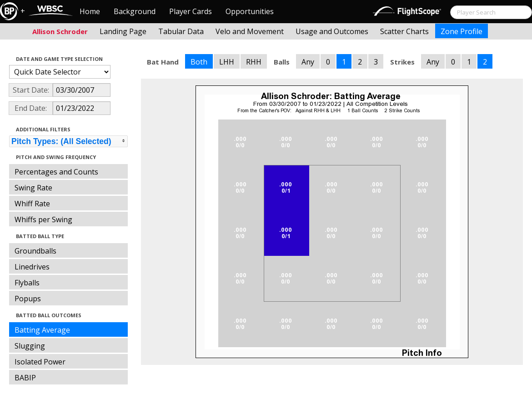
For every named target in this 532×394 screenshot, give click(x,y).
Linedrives (32, 267)
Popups (28, 299)
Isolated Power (40, 362)
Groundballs (35, 251)
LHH (227, 62)
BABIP (25, 378)
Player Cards (191, 11)
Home (90, 11)
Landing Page (123, 31)
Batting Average (42, 330)
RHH (254, 62)
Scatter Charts (404, 31)
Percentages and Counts (56, 172)
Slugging (30, 346)
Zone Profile (462, 31)
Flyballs (27, 283)
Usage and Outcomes (332, 31)
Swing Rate (33, 188)
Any (308, 62)
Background (135, 11)
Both (199, 62)
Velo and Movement (250, 31)
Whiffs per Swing (43, 219)
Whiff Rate (32, 204)
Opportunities (250, 11)
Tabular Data (181, 31)
